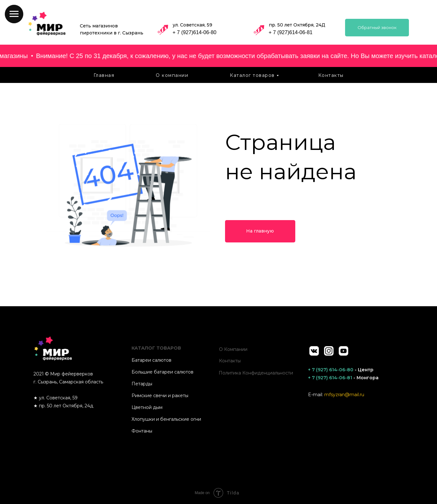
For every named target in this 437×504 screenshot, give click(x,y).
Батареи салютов (151, 360)
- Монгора (343, 378)
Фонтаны (142, 431)
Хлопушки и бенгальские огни (166, 419)
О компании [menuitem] (172, 75)
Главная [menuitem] (104, 75)
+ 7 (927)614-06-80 (195, 32)
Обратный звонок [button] (377, 27)
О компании (233, 349)
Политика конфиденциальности (256, 373)
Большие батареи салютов (162, 372)
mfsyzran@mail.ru (344, 395)
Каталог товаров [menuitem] (252, 75)
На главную (260, 231)
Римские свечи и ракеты (160, 396)
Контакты (230, 361)
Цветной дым (147, 407)
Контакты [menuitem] (331, 75)
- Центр (341, 370)
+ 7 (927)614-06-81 (291, 32)
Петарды (142, 384)
